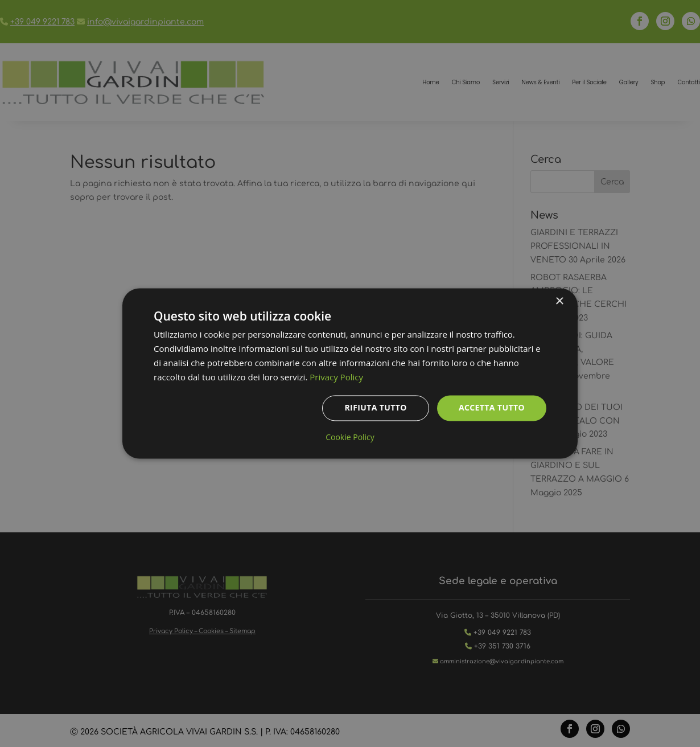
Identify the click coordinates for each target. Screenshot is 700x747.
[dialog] (350, 373)
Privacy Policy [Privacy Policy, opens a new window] (336, 377)
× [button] (559, 301)
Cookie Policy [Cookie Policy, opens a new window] (350, 438)
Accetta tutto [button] (492, 408)
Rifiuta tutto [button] (375, 408)
